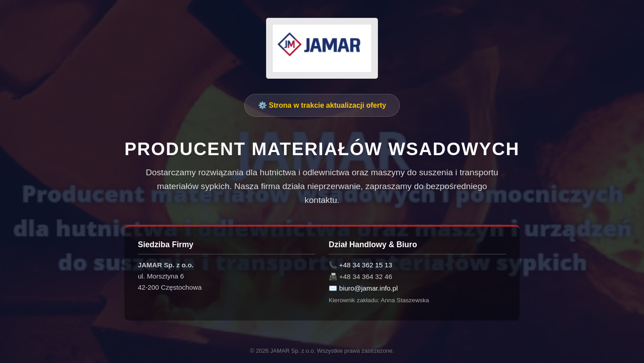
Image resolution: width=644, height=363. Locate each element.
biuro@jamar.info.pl (368, 288)
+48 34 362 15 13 (366, 265)
